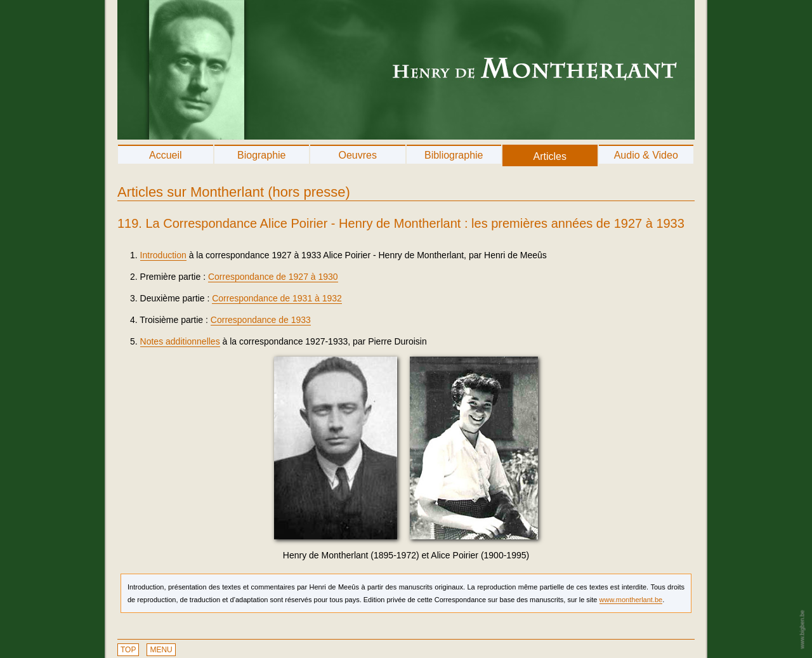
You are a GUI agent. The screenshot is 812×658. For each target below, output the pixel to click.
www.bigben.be (802, 629)
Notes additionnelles (180, 341)
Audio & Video (646, 155)
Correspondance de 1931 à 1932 (277, 298)
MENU (161, 650)
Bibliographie (454, 155)
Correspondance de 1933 (261, 320)
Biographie (262, 155)
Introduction (163, 255)
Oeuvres (358, 155)
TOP (128, 650)
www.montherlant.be (631, 600)
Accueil (166, 155)
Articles (550, 156)
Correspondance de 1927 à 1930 (273, 277)
